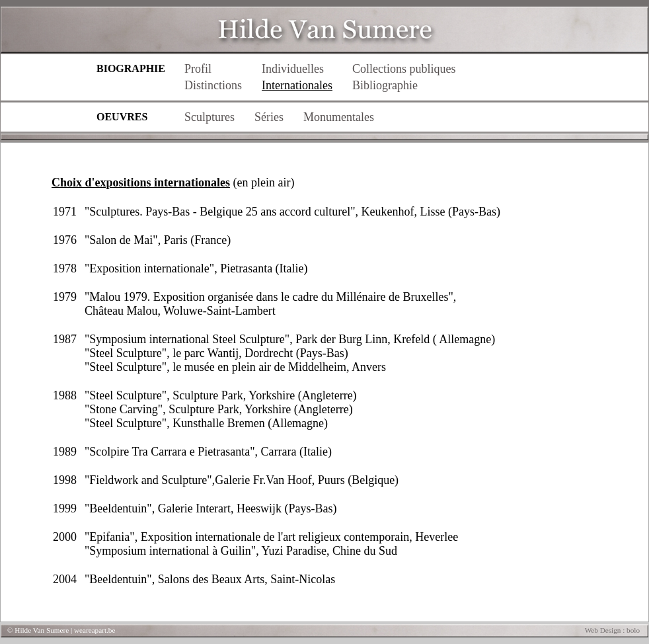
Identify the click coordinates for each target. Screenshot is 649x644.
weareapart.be (95, 630)
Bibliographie (385, 85)
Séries (269, 117)
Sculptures (210, 117)
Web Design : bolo (612, 630)
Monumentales (339, 117)
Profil (198, 69)
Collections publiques (404, 69)
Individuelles (293, 69)
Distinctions (213, 85)
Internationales (297, 85)
